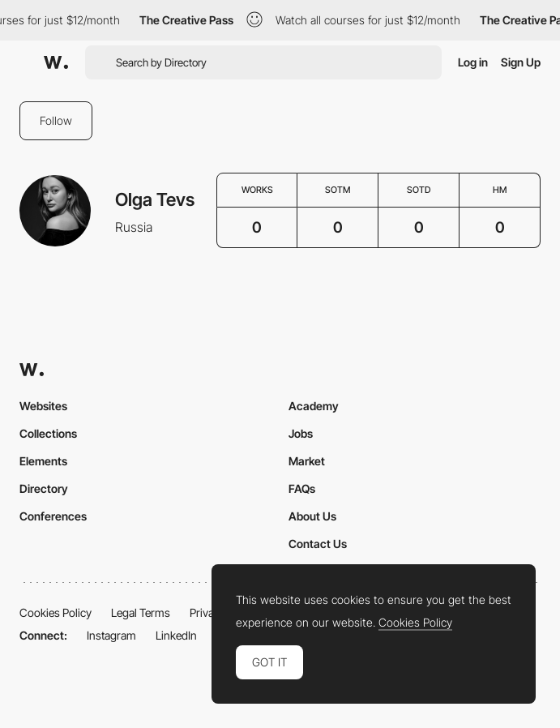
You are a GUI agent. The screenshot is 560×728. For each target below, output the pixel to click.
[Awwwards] (56, 62)
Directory (44, 488)
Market (307, 461)
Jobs (301, 433)
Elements (43, 461)
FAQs (302, 488)
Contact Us (318, 544)
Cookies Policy (56, 612)
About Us (312, 516)
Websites (43, 406)
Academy (314, 406)
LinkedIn (176, 635)
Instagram (111, 635)
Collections (48, 433)
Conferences (53, 516)
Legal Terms (141, 612)
